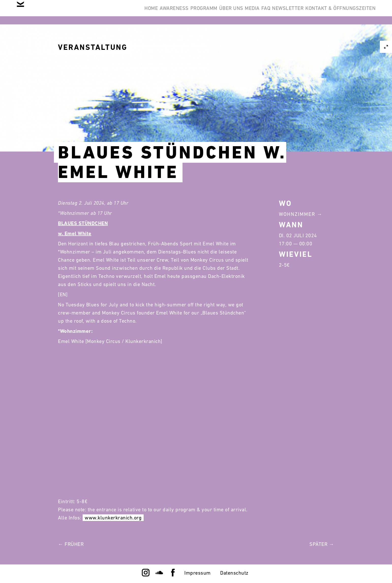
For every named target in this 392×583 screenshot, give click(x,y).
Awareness (124, 12)
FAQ (247, 12)
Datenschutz (234, 573)
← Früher (71, 544)
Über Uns (196, 12)
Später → (322, 544)
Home (93, 12)
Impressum (198, 573)
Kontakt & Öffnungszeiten (337, 12)
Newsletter (276, 12)
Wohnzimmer (297, 214)
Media (225, 12)
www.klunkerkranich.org (113, 518)
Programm (161, 12)
